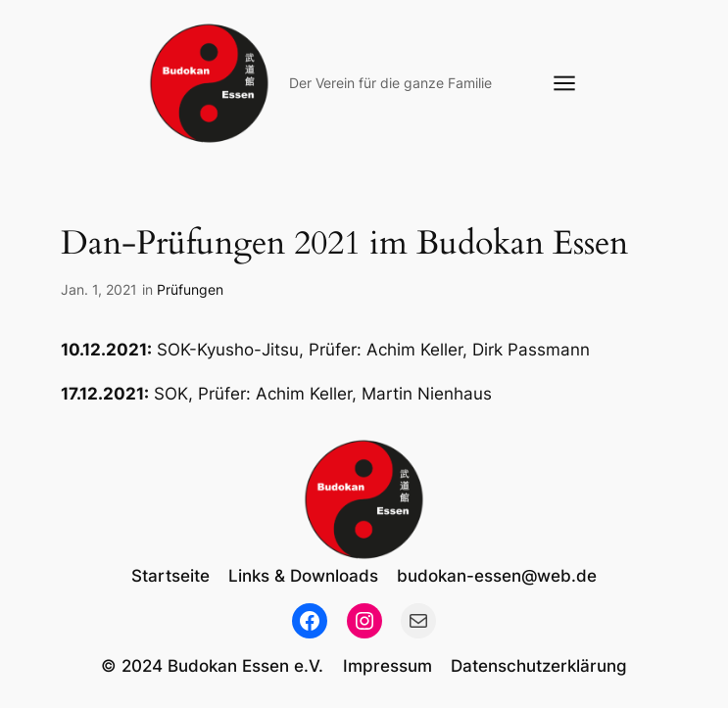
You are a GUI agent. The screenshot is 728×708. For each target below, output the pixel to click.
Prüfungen (190, 289)
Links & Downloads (303, 576)
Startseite (170, 576)
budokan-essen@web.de (497, 576)
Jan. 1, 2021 (99, 289)
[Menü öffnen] (564, 83)
